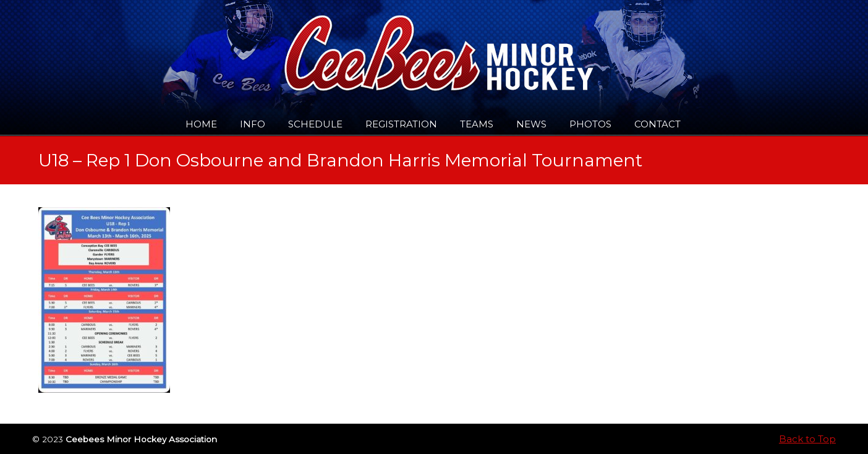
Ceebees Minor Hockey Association (165, 45)
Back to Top (807, 439)
